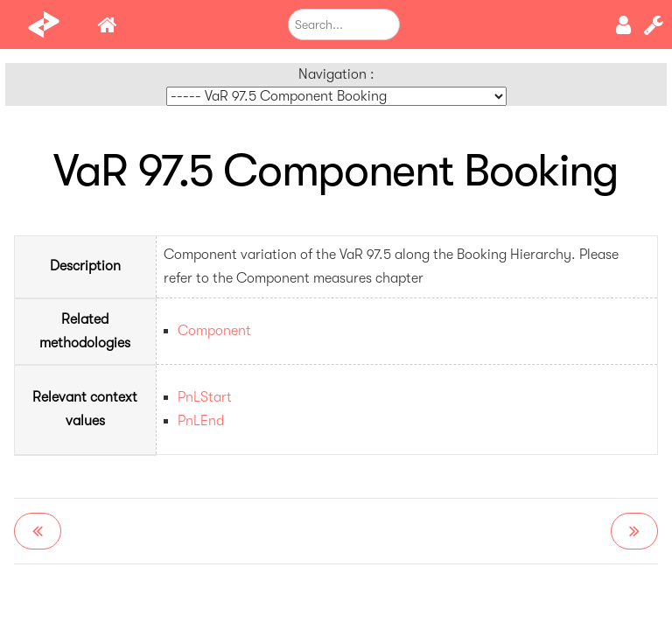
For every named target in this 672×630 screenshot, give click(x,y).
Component (214, 331)
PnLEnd (201, 421)
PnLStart (205, 397)
